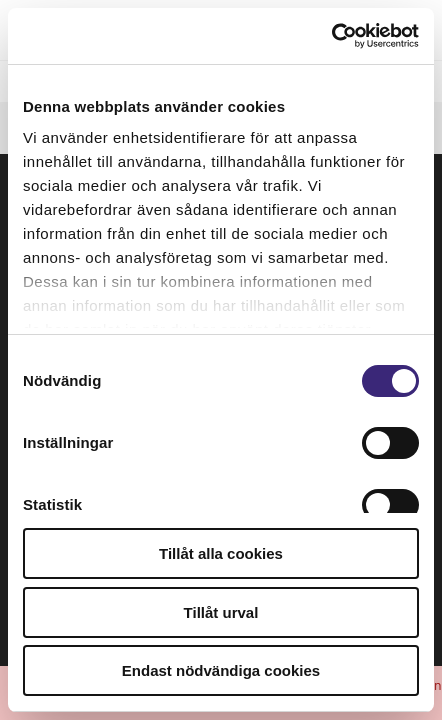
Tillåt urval (221, 612)
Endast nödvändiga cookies (221, 670)
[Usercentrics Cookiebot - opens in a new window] (331, 36)
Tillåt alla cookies (221, 553)
